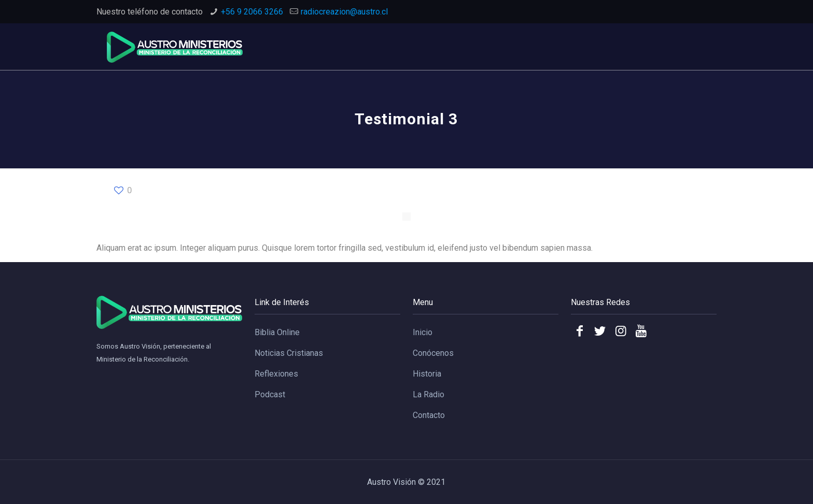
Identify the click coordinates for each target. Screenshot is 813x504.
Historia (427, 374)
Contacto (429, 415)
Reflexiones (276, 374)
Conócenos (433, 353)
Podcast (270, 394)
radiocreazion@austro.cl (344, 12)
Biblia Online (277, 332)
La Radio (429, 394)
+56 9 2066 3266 (252, 12)
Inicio (423, 332)
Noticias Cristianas (289, 353)
